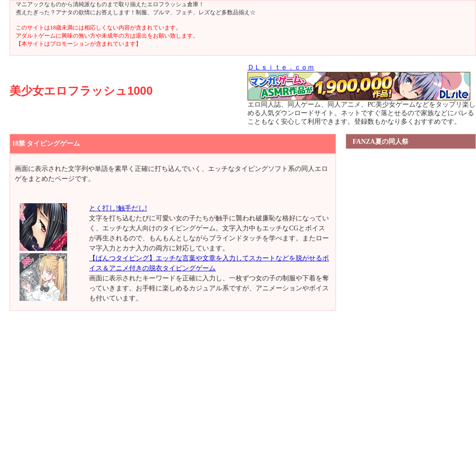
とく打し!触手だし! (118, 208)
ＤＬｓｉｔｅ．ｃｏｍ (281, 67)
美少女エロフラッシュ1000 (81, 91)
